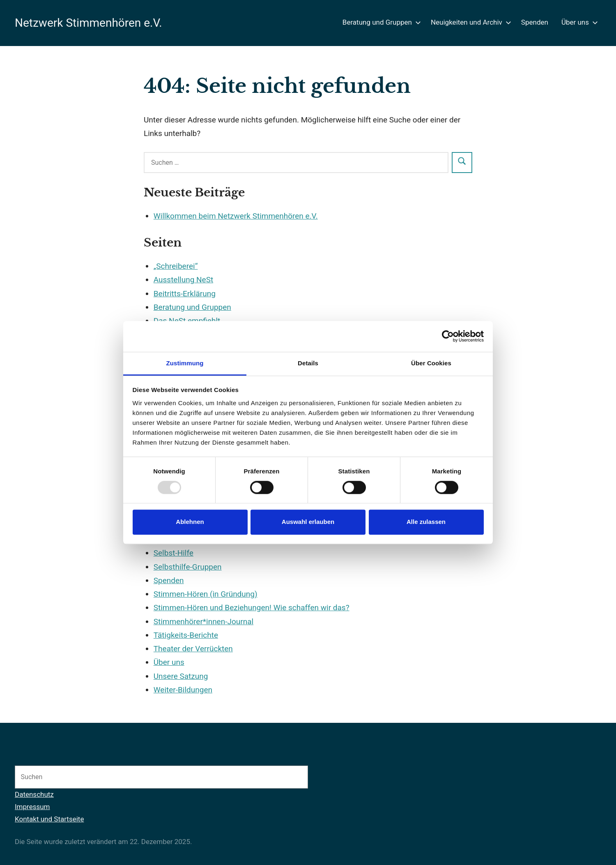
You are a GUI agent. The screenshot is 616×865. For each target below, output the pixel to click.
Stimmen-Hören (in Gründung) (206, 594)
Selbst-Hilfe (174, 553)
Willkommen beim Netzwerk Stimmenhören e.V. (236, 216)
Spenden (535, 22)
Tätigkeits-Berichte (186, 635)
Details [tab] (308, 363)
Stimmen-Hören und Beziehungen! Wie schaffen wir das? (252, 608)
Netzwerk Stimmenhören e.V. (88, 23)
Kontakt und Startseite (49, 819)
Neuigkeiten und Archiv (469, 22)
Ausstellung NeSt (183, 280)
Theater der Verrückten (193, 649)
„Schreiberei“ (176, 266)
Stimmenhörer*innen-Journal (203, 622)
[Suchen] (293, 777)
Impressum (32, 807)
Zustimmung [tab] (185, 363)
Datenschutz (34, 794)
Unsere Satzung (181, 676)
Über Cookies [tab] (431, 363)
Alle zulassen (426, 522)
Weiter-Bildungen (183, 690)
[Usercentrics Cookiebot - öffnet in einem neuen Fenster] (448, 336)
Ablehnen (190, 522)
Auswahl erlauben (308, 522)
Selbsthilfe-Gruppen (188, 567)
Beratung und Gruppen (380, 22)
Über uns (578, 22)
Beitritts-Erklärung (185, 294)
